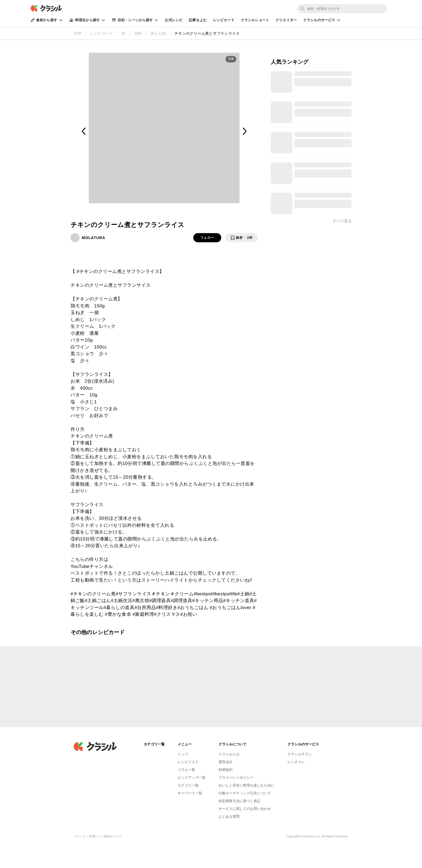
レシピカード (224, 20)
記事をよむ (198, 20)
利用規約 (226, 770)
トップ (183, 754)
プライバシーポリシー (236, 778)
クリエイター (286, 20)
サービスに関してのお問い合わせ (245, 809)
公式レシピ (174, 20)
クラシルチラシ (300, 754)
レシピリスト (188, 762)
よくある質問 (229, 817)
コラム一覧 (186, 770)
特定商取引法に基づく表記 (240, 801)
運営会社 (226, 762)
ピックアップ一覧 (192, 778)
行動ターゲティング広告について (245, 793)
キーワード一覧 (190, 793)
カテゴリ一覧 (188, 785)
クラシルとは (229, 754)
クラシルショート (255, 20)
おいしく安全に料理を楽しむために (247, 785)
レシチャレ (296, 762)
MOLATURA (94, 238)
